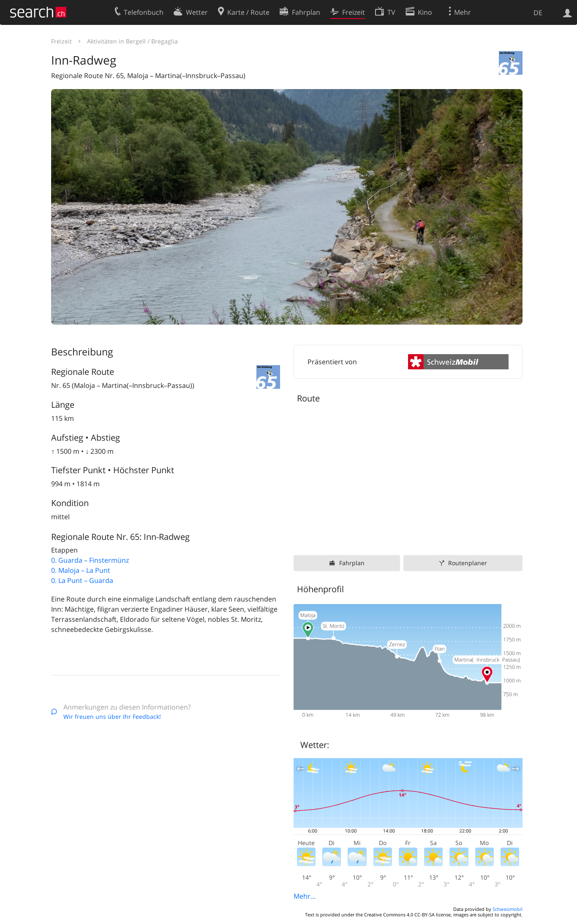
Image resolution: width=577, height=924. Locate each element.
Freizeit (61, 41)
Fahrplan (352, 563)
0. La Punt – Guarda (82, 580)
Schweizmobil (508, 909)
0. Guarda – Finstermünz (90, 560)
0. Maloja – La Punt (81, 570)
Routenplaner (468, 563)
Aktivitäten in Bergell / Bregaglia (132, 41)
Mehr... (305, 896)
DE (538, 13)
